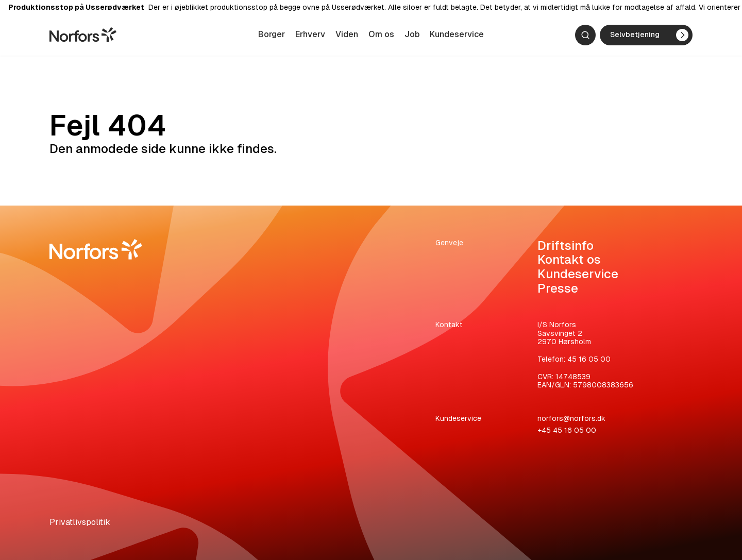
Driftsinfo (566, 245)
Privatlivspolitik (80, 522)
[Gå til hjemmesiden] (83, 37)
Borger (272, 37)
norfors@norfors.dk (571, 418)
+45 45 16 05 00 (567, 430)
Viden (347, 37)
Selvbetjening (649, 37)
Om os (381, 37)
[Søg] (585, 37)
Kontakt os (569, 259)
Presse (558, 288)
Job (412, 37)
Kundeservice (457, 37)
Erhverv (310, 37)
